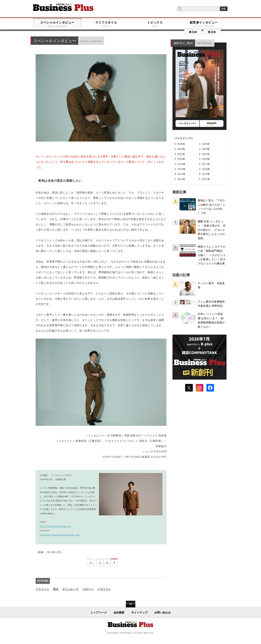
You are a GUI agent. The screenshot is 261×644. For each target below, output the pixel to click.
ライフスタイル (106, 24)
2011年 (206, 179)
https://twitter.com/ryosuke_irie (55, 526)
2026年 (181, 144)
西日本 (212, 32)
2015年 (206, 169)
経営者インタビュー (204, 24)
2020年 (181, 159)
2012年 (181, 179)
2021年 (206, 154)
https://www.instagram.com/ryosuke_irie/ (60, 535)
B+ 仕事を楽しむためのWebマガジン (63, 7)
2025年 (206, 144)
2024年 (181, 149)
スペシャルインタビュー (57, 24)
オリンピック (71, 589)
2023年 (206, 149)
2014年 (181, 174)
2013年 (206, 174)
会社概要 (119, 613)
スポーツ (88, 589)
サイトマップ (139, 613)
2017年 (206, 164)
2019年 (206, 159)
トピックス (155, 24)
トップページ (99, 613)
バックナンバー (187, 123)
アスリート (42, 589)
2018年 (181, 164)
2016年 (181, 169)
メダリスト (104, 589)
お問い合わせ (163, 613)
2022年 (181, 154)
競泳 (56, 589)
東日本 (193, 32)
